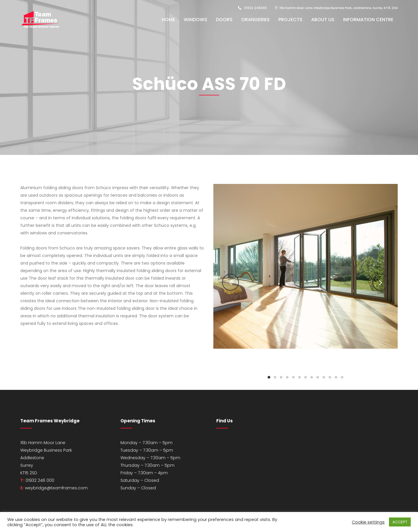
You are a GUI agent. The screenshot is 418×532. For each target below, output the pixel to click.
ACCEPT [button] (400, 522)
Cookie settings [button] (368, 522)
